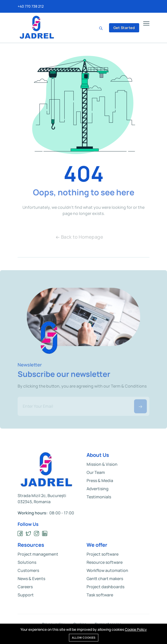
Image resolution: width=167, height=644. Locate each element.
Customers (28, 570)
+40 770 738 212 (31, 6)
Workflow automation (107, 570)
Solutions (27, 562)
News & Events (31, 579)
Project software (103, 554)
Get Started (124, 28)
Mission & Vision (102, 464)
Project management (38, 554)
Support (26, 595)
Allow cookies (84, 638)
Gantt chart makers (105, 579)
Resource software (105, 562)
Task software (100, 595)
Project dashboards (105, 587)
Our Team (96, 472)
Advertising (98, 489)
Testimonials (99, 497)
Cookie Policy (136, 629)
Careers (25, 587)
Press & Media (100, 481)
